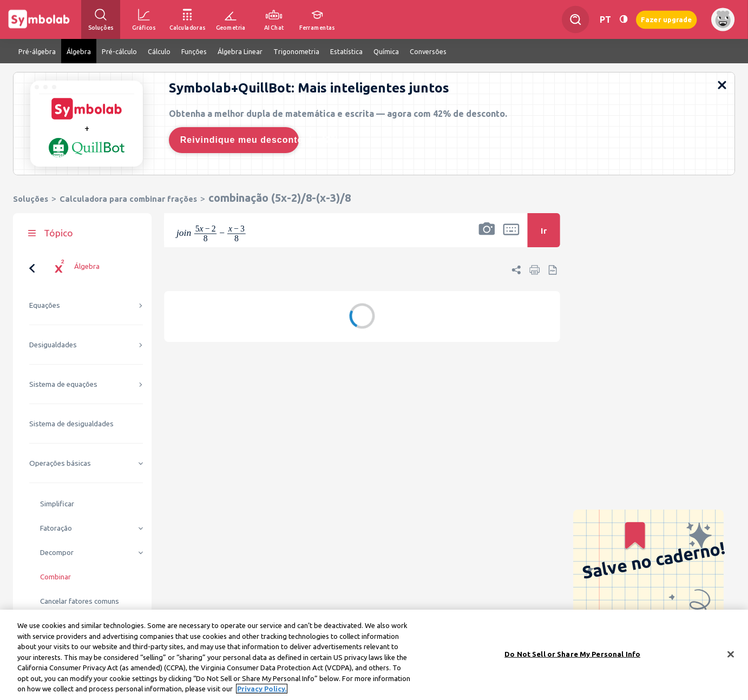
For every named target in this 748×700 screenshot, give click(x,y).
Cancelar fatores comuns (80, 601)
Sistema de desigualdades (71, 424)
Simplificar (57, 504)
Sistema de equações (63, 384)
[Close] (731, 656)
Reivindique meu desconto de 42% (240, 140)
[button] (487, 237)
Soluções (31, 199)
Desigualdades (53, 345)
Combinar (55, 577)
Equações (45, 305)
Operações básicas (60, 463)
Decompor (57, 553)
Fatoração (56, 528)
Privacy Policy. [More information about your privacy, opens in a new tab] (262, 691)
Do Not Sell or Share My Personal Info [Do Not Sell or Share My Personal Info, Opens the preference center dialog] (572, 656)
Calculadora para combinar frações (128, 199)
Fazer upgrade (667, 19)
